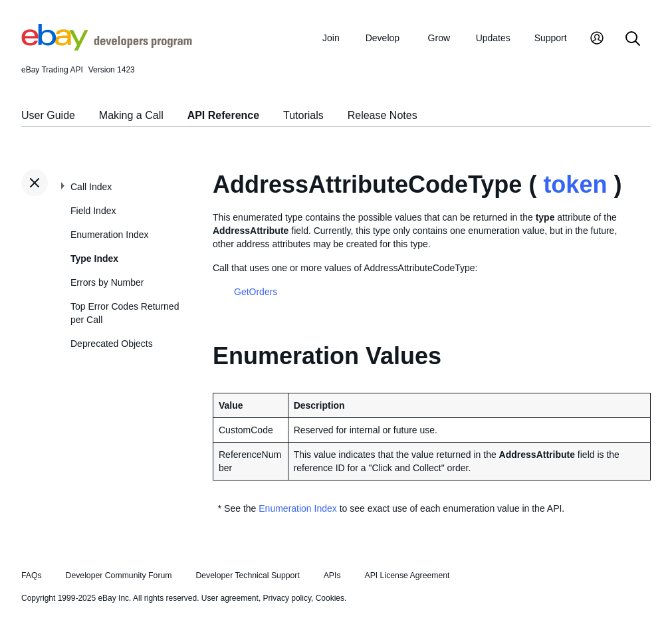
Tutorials (303, 115)
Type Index (94, 259)
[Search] (633, 40)
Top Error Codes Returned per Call (125, 313)
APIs (332, 576)
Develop (383, 38)
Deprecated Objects (112, 344)
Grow (439, 38)
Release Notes (383, 115)
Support (551, 38)
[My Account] (597, 40)
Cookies (330, 598)
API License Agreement (407, 576)
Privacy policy (287, 598)
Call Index (91, 187)
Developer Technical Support (247, 576)
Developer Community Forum (119, 576)
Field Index (93, 211)
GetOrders (256, 292)
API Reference (224, 115)
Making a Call (131, 115)
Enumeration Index (110, 235)
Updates (493, 38)
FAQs (32, 576)
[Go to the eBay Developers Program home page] (107, 47)
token (575, 184)
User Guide (48, 115)
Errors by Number (107, 282)
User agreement (230, 598)
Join (331, 38)
